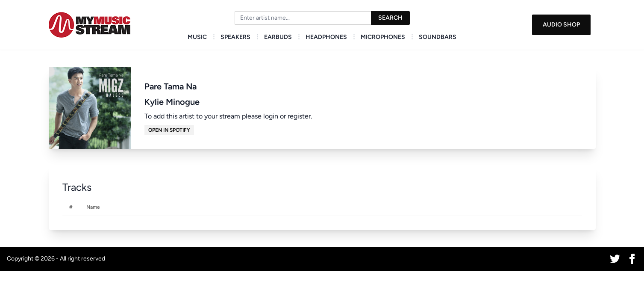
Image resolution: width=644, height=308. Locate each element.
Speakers (235, 37)
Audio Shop (561, 25)
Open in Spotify (169, 130)
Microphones (383, 37)
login (271, 116)
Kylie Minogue (172, 102)
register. (300, 116)
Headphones (326, 37)
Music (197, 37)
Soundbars (438, 37)
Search (390, 18)
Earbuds (278, 37)
